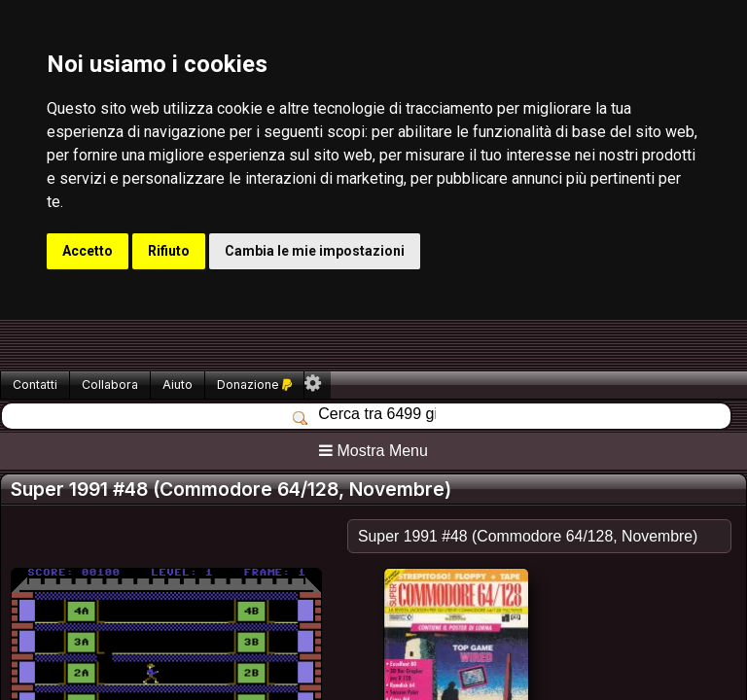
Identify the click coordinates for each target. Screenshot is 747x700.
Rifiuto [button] (169, 251)
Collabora (110, 385)
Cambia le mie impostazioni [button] (315, 251)
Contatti (35, 385)
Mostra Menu (373, 451)
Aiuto (178, 385)
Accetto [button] (88, 251)
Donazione (254, 385)
